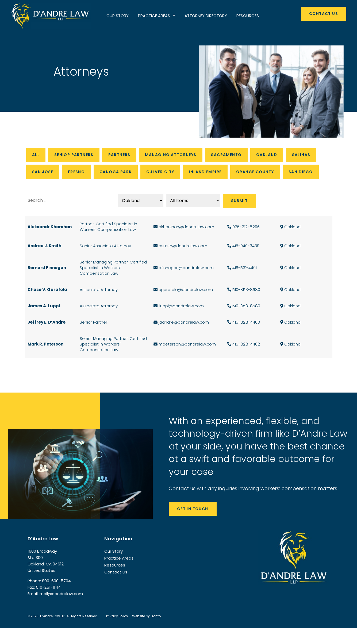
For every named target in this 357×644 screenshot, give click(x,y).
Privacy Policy (117, 632)
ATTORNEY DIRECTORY (206, 16)
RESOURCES (248, 16)
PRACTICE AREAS (157, 16)
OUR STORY (118, 16)
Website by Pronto (146, 632)
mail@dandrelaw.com (61, 610)
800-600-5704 (56, 597)
